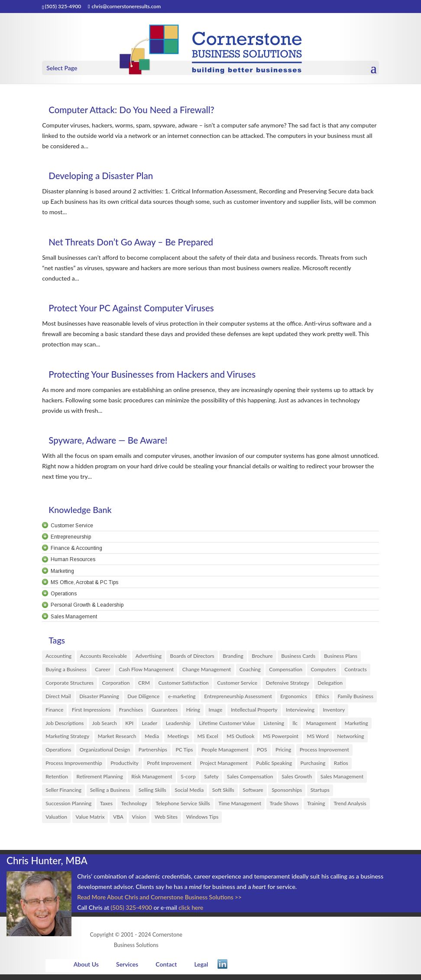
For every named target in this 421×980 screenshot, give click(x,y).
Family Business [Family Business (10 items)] (355, 697)
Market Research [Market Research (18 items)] (117, 739)
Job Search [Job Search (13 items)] (105, 725)
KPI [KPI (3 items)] (129, 725)
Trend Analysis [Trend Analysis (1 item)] (350, 808)
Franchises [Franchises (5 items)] (131, 711)
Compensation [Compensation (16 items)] (286, 670)
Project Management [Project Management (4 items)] (224, 766)
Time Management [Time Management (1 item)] (240, 808)
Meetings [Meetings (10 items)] (178, 739)
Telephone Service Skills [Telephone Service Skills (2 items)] (183, 808)
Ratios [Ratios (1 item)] (341, 766)
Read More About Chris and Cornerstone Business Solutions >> (162, 902)
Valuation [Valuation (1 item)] (56, 822)
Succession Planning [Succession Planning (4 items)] (68, 808)
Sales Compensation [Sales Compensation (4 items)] (250, 780)
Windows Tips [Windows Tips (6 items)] (202, 822)
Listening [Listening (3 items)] (274, 725)
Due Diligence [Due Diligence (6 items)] (143, 697)
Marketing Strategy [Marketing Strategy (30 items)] (67, 739)
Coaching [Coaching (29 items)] (250, 670)
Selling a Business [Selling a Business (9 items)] (110, 794)
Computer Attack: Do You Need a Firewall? (139, 109)
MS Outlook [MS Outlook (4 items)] (240, 739)
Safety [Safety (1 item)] (211, 780)
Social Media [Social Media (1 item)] (189, 794)
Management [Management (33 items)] (321, 725)
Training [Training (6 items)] (316, 808)
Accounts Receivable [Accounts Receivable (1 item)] (104, 656)
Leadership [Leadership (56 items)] (178, 725)
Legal (201, 969)
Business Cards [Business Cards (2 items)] (298, 656)
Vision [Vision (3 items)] (139, 822)
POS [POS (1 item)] (262, 753)
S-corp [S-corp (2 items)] (188, 780)
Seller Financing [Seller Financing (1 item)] (63, 794)
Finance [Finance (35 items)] (54, 711)
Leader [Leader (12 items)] (150, 725)
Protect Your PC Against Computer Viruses (139, 308)
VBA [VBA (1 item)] (118, 822)
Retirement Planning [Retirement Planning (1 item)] (100, 780)
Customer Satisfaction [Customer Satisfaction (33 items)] (183, 684)
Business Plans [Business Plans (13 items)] (341, 656)
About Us (85, 969)
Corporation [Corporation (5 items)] (116, 684)
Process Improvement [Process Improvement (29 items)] (324, 753)
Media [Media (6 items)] (152, 739)
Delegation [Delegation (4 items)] (330, 684)
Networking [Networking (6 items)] (350, 739)
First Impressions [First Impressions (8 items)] (91, 711)
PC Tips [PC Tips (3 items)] (184, 753)
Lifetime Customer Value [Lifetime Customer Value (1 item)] (227, 725)
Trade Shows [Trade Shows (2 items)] (284, 808)
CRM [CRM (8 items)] (144, 684)
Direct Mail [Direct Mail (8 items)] (58, 697)
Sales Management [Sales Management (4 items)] (342, 780)
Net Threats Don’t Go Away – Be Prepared (138, 242)
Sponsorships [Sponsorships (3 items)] (287, 794)
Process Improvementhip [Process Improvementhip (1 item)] (74, 766)
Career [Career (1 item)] (102, 670)
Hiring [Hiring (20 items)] (193, 711)
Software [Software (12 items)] (253, 794)
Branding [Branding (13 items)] (233, 656)
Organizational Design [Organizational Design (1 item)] (105, 753)
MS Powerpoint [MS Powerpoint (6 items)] (281, 739)
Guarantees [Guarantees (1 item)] (165, 711)
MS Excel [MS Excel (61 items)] (207, 739)
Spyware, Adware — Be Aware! (113, 440)
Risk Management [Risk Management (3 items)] (152, 780)
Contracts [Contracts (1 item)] (355, 670)
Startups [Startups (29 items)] (320, 794)
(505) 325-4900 (132, 912)
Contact (166, 969)
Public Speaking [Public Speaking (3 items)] (274, 766)
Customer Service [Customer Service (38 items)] (237, 684)
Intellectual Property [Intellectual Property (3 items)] (254, 711)
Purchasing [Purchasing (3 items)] (313, 766)
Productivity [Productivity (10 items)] (125, 766)
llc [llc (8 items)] (295, 725)
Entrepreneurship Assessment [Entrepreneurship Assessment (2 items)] (238, 697)
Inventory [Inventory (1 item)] (334, 711)
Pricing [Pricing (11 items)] (283, 753)
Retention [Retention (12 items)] (57, 780)
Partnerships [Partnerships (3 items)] (153, 753)
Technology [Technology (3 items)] (134, 808)
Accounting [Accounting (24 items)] (58, 656)
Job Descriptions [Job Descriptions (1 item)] (65, 725)
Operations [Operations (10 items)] (58, 753)
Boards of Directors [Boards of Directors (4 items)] (192, 656)
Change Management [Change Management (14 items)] (207, 670)
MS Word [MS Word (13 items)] (317, 739)
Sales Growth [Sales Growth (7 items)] (297, 780)
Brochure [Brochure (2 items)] (262, 656)
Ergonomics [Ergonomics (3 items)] (293, 697)
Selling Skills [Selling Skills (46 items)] (152, 794)
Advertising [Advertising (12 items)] (149, 656)
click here (192, 912)
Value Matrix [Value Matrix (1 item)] (90, 822)
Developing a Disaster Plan (105, 175)
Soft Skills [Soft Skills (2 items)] (223, 794)
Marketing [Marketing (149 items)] (356, 725)
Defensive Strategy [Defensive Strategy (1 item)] (288, 684)
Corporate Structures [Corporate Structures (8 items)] (70, 684)
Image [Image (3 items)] (216, 711)
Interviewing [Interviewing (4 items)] (300, 711)
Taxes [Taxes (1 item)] (106, 808)
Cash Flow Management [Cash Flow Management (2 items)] (146, 670)
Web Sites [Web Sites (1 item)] (166, 822)
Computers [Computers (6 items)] (323, 670)
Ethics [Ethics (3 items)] (322, 697)
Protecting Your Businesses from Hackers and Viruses (162, 374)
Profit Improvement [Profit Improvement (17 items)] (169, 766)
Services (126, 969)
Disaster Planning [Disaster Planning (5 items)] (99, 697)
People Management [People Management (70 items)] (225, 753)
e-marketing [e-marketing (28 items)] (182, 697)
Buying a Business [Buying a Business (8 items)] (66, 670)
